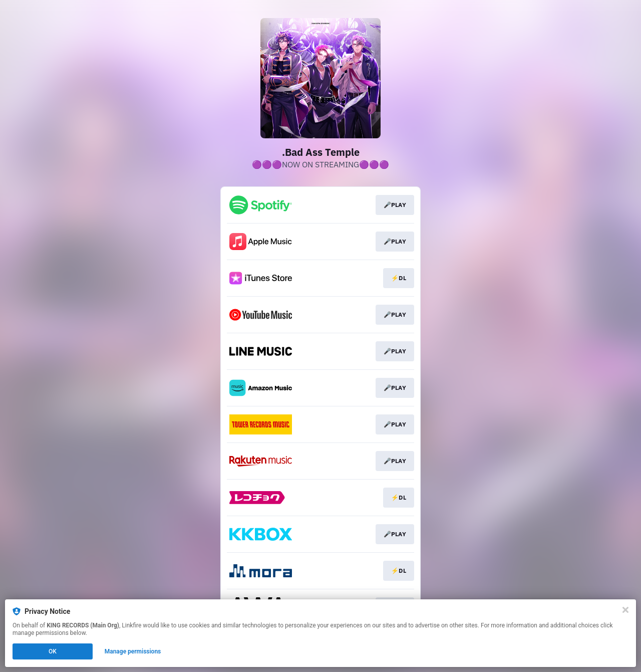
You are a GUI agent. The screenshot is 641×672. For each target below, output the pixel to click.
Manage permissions (133, 651)
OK (53, 651)
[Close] (625, 610)
